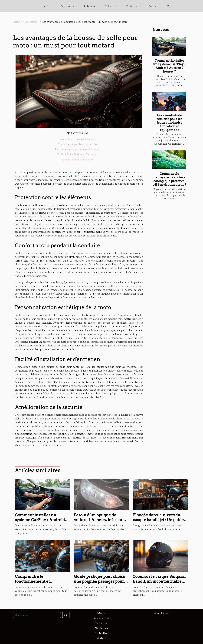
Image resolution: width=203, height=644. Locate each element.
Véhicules (111, 6)
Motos (47, 6)
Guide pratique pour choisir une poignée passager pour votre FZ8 (100, 581)
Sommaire (80, 133)
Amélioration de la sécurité (78, 159)
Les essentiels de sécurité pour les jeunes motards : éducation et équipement (169, 123)
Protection (132, 6)
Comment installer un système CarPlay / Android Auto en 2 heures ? (169, 66)
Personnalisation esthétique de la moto (78, 149)
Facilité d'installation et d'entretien (78, 154)
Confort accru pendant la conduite (78, 144)
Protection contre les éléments (78, 139)
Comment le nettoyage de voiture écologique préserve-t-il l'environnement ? (169, 179)
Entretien (89, 6)
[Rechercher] (37, 615)
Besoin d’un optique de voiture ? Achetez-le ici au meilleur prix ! (98, 520)
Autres (152, 6)
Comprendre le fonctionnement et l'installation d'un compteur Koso (41, 584)
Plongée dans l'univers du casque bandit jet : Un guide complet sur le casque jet (158, 520)
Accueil (17, 22)
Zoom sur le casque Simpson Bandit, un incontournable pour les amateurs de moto (159, 581)
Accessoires (67, 6)
